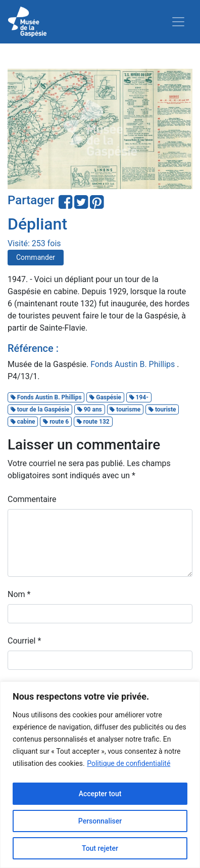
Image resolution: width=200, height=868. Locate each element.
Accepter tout (100, 794)
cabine (23, 422)
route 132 (93, 422)
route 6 (56, 422)
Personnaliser (100, 821)
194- (139, 397)
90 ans (90, 409)
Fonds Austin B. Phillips (134, 364)
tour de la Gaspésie (40, 409)
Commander (36, 257)
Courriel (24, 641)
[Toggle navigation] (178, 22)
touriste (162, 409)
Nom (19, 594)
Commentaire (32, 499)
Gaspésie (105, 397)
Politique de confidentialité (129, 763)
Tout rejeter (100, 848)
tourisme (125, 409)
